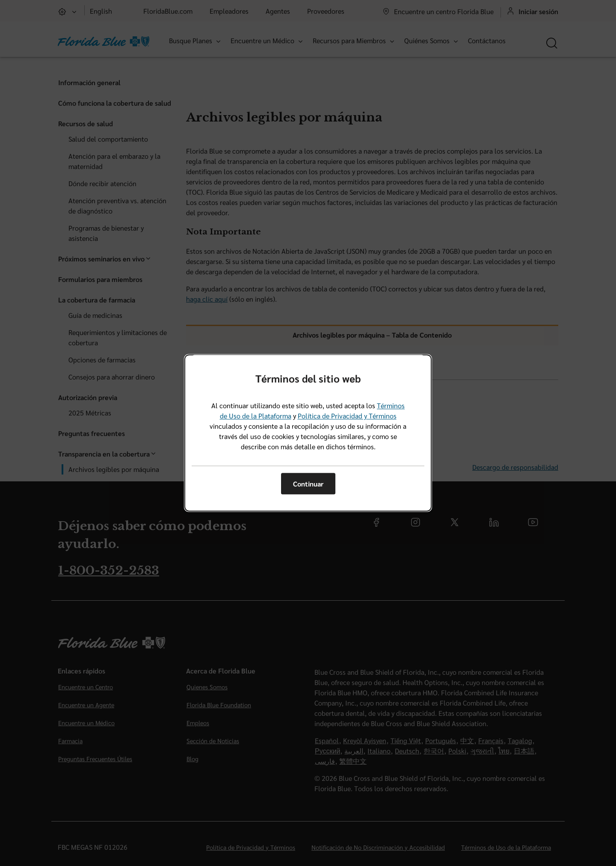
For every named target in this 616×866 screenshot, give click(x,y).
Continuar (308, 484)
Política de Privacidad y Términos (347, 416)
